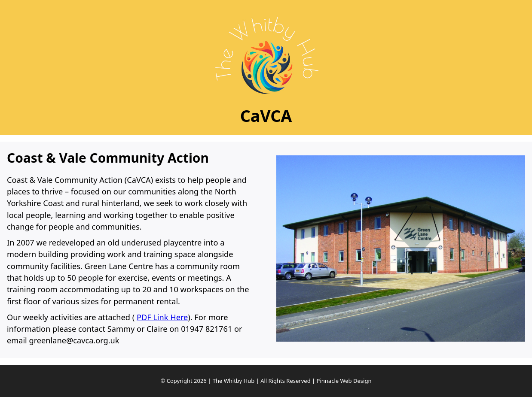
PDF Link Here (162, 317)
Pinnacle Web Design (344, 381)
